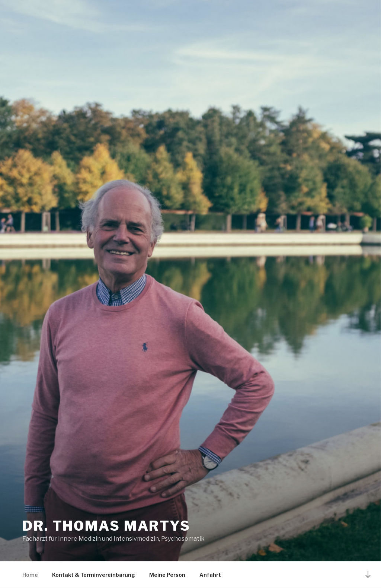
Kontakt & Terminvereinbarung (94, 575)
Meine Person (167, 575)
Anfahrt (210, 575)
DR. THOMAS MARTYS (106, 526)
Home (30, 575)
